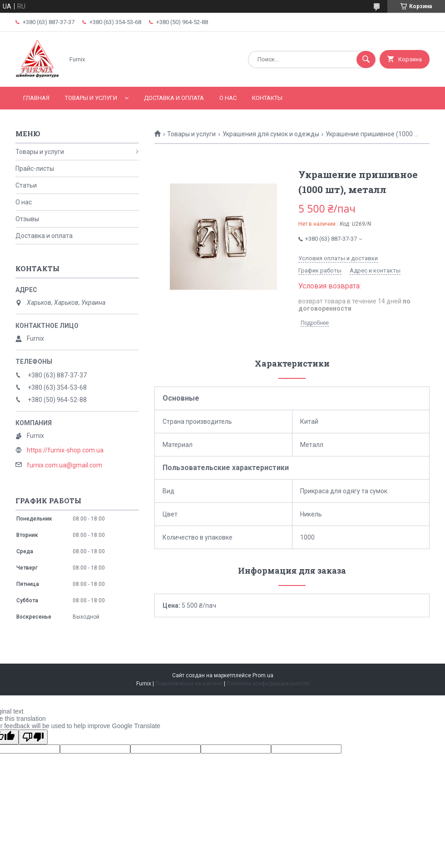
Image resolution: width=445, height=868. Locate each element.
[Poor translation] (33, 737)
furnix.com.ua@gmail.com (64, 465)
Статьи (26, 185)
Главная (36, 98)
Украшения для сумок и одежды (271, 134)
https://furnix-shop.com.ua (65, 450)
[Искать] (366, 60)
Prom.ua (263, 675)
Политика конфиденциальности (268, 684)
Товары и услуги (91, 98)
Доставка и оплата (174, 98)
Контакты (267, 98)
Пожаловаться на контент (189, 684)
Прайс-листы (35, 169)
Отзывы (27, 219)
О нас (228, 98)
